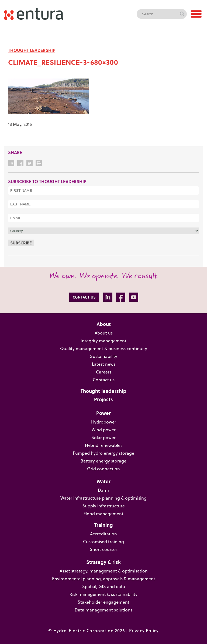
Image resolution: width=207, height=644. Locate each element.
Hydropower (104, 422)
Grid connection (103, 469)
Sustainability (104, 356)
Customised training (103, 542)
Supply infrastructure (103, 506)
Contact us (104, 380)
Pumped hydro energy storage (103, 453)
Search (182, 14)
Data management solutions (103, 610)
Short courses (104, 549)
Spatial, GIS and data (104, 586)
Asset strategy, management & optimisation (104, 571)
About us (104, 333)
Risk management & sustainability (103, 594)
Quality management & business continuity (104, 348)
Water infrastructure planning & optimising (103, 498)
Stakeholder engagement (103, 602)
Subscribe (21, 243)
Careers (104, 372)
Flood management (103, 514)
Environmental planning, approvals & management (104, 579)
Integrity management (103, 341)
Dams (104, 490)
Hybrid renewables (104, 445)
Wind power (104, 430)
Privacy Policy (144, 631)
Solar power (103, 437)
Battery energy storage (103, 461)
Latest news (104, 364)
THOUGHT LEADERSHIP (32, 50)
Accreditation (103, 534)
